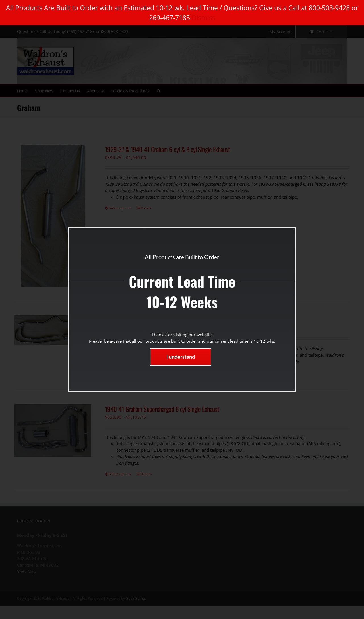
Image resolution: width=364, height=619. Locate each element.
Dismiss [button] (203, 18)
